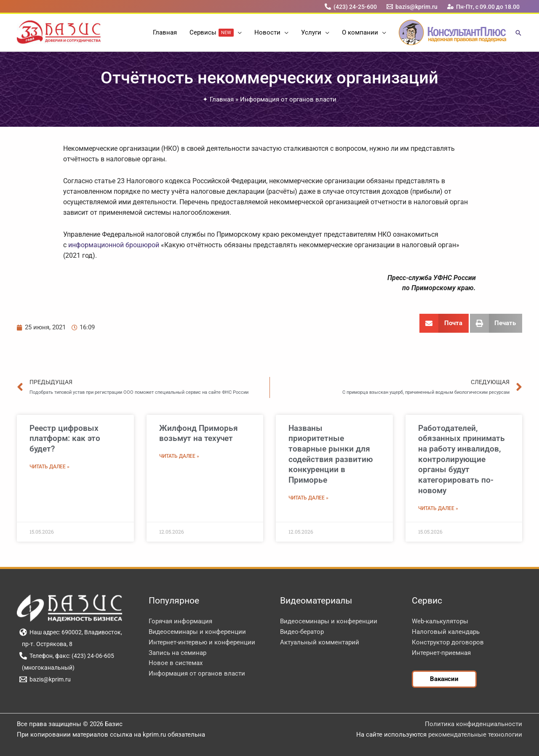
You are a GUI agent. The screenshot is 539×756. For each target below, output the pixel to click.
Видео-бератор (302, 632)
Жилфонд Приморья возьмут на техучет (199, 433)
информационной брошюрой (114, 245)
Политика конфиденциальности (474, 724)
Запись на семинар (177, 653)
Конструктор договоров (448, 642)
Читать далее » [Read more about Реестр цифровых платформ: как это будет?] (49, 467)
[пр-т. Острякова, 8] (46, 644)
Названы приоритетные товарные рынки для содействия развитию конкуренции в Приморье (331, 454)
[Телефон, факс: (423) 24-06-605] (67, 656)
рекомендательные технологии (475, 735)
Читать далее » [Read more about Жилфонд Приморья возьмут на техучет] (179, 456)
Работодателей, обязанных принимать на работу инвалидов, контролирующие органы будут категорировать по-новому (462, 459)
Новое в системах (176, 663)
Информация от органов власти (288, 99)
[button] (238, 32)
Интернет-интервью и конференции (202, 642)
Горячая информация (180, 621)
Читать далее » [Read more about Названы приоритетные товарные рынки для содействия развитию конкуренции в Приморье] (308, 498)
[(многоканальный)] (47, 668)
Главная (222, 99)
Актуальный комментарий (320, 642)
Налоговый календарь (446, 632)
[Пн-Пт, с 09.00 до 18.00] (484, 7)
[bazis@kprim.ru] (412, 7)
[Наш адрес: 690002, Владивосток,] (71, 632)
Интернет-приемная (441, 653)
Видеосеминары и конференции (197, 632)
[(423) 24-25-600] (351, 7)
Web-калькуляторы (440, 621)
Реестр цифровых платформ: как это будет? (65, 438)
